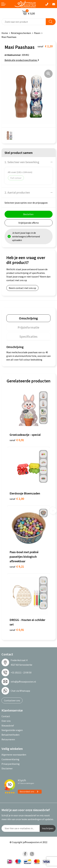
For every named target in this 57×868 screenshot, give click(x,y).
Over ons (6, 721)
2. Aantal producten (17, 192)
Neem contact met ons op (22, 288)
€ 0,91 (17, 440)
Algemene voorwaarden (14, 755)
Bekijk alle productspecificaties (22, 60)
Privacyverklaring (11, 764)
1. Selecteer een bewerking (22, 162)
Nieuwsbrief (8, 726)
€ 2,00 (17, 499)
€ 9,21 (17, 566)
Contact (6, 716)
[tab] (28, 318)
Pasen (37, 33)
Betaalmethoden (10, 735)
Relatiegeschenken (21, 33)
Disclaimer (7, 768)
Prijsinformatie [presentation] (28, 327)
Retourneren (8, 739)
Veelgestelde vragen (12, 730)
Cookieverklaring (10, 759)
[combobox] (24, 22)
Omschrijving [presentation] (28, 318)
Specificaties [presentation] (28, 336)
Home (5, 33)
